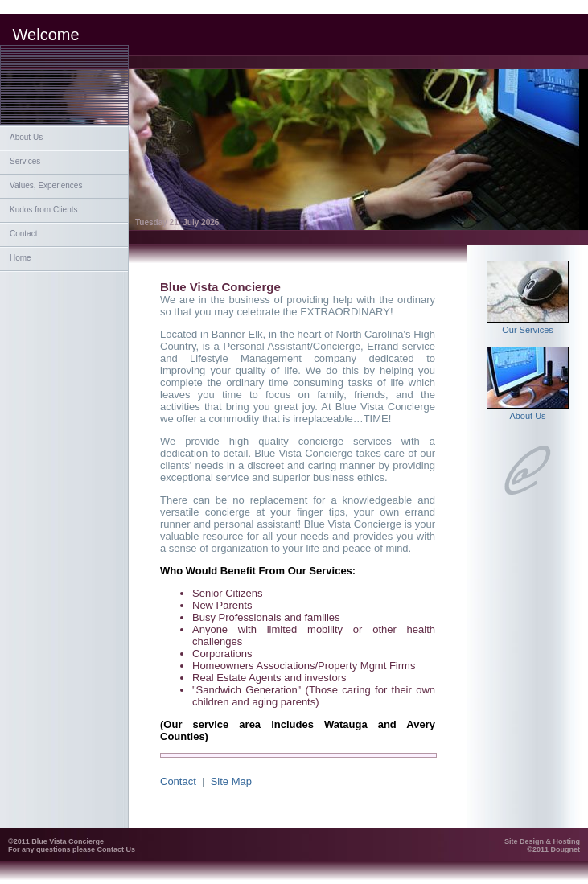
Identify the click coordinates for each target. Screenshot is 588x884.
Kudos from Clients (43, 210)
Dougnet (566, 849)
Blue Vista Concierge (68, 841)
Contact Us (117, 849)
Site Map (231, 781)
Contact (23, 234)
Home (21, 258)
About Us (26, 137)
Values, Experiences (46, 185)
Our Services (528, 326)
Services (25, 161)
